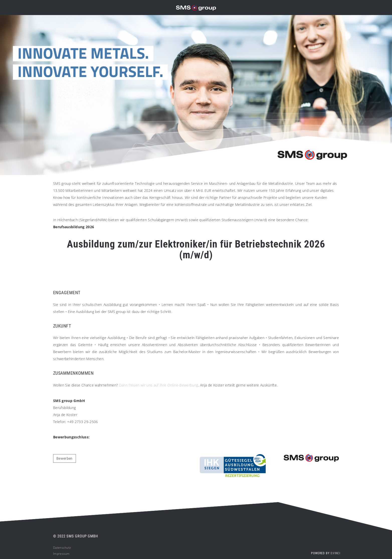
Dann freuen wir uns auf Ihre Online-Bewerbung (159, 387)
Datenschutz (62, 550)
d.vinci (335, 555)
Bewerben (65, 461)
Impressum (61, 556)
